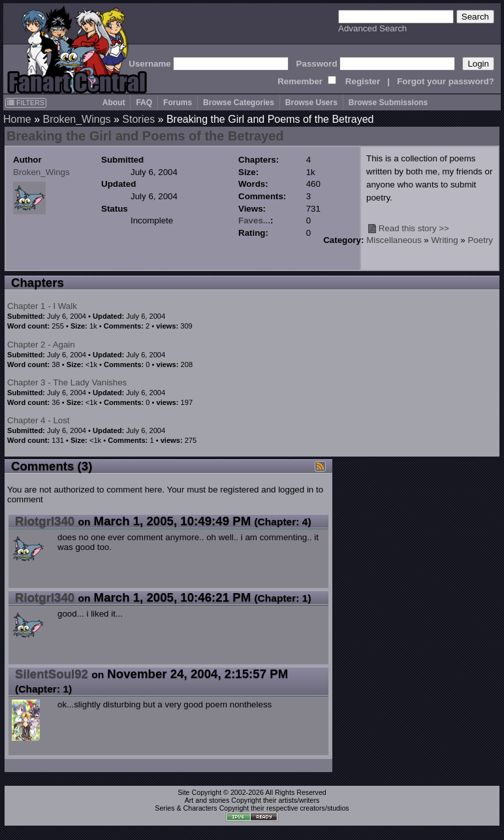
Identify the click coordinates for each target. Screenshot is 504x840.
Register (363, 81)
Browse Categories (239, 103)
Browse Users (311, 103)
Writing (444, 240)
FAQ (144, 103)
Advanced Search (372, 28)
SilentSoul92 (52, 674)
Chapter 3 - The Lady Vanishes (67, 382)
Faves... (254, 220)
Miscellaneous (394, 240)
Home (17, 119)
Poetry (480, 240)
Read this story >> (414, 228)
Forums (178, 103)
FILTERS (26, 103)
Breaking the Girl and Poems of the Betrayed (145, 136)
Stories (138, 119)
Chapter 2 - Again (41, 345)
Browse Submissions (388, 103)
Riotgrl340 (45, 521)
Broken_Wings (76, 119)
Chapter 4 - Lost (39, 420)
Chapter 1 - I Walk (42, 306)
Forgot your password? (446, 81)
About (114, 103)
